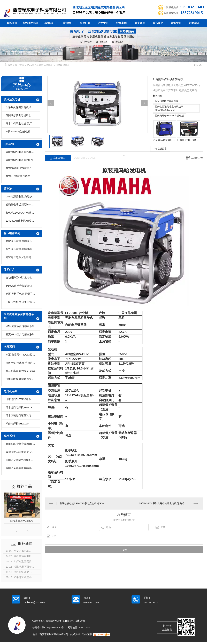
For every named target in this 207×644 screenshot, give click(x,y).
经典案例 (121, 23)
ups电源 (49, 23)
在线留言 (160, 149)
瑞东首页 (12, 23)
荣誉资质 (140, 23)
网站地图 (72, 627)
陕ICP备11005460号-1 (54, 627)
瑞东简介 (158, 23)
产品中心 (103, 23)
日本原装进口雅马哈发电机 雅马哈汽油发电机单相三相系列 (189, 140)
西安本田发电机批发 (22, 521)
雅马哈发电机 (63, 65)
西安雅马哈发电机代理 (167, 101)
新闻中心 (176, 23)
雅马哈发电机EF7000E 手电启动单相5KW (82, 503)
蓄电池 (67, 23)
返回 (198, 65)
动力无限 (87, 634)
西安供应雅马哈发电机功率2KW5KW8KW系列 (169, 108)
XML (88, 627)
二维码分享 (197, 158)
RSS (81, 627)
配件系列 (9, 436)
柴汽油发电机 (30, 23)
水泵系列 (9, 347)
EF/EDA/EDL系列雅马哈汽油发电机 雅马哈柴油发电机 (168, 503)
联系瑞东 (194, 23)
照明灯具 (85, 23)
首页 (22, 65)
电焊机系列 (11, 391)
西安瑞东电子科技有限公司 (40, 10)
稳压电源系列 (12, 233)
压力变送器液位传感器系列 (19, 316)
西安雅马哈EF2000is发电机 (169, 116)
